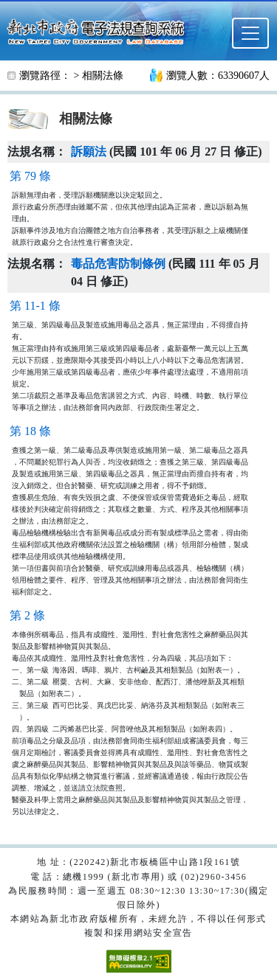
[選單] (250, 33)
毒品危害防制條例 (118, 264)
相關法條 (103, 76)
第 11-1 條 (35, 306)
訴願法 (89, 152)
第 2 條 (27, 615)
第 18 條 (30, 431)
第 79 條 (30, 176)
